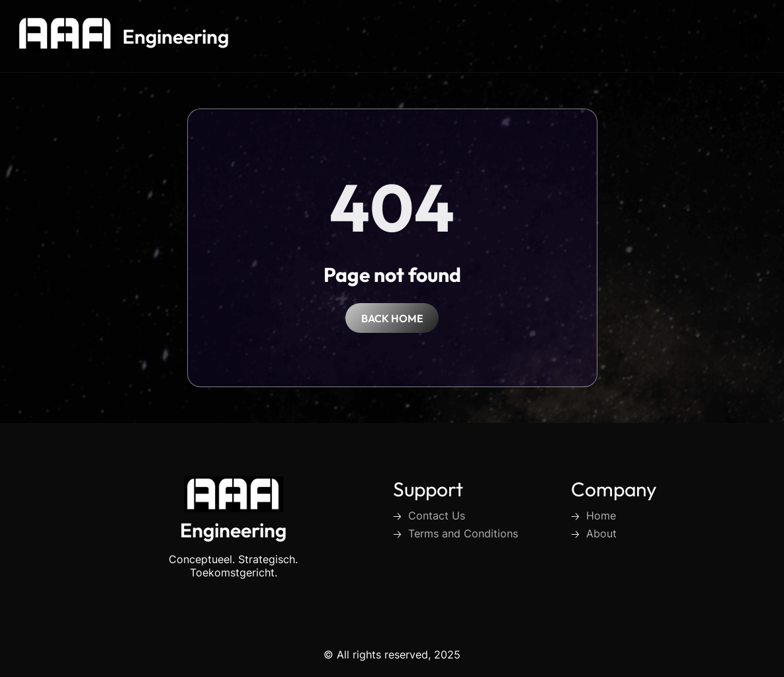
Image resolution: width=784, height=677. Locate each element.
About (601, 533)
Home (601, 516)
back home (392, 318)
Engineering (176, 36)
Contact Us (437, 516)
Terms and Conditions (463, 533)
